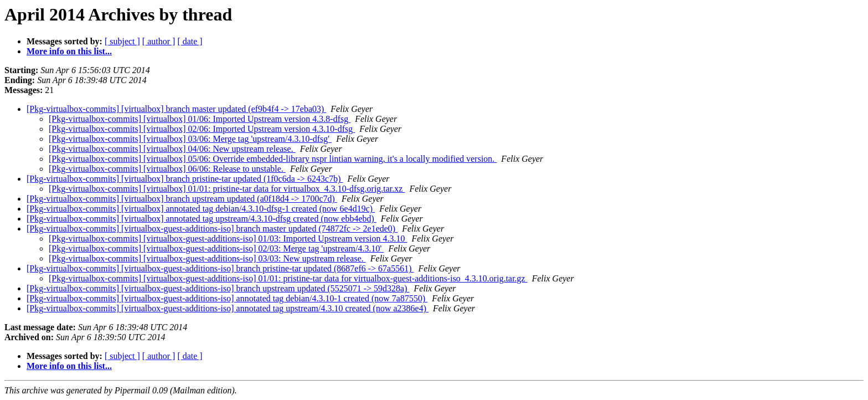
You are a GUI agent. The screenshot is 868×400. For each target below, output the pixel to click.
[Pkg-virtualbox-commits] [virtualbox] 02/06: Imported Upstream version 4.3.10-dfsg (202, 129)
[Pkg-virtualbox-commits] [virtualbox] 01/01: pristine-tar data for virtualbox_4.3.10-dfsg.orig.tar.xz (227, 189)
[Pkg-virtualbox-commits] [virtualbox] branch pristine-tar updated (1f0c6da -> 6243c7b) (185, 179)
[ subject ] (122, 41)
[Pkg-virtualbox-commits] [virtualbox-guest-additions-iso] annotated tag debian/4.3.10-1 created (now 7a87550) (227, 298)
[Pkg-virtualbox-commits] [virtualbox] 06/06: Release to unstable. (167, 169)
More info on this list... (69, 51)
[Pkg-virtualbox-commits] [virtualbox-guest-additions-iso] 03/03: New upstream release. (207, 258)
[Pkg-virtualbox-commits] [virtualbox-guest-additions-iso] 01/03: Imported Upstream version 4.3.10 (228, 239)
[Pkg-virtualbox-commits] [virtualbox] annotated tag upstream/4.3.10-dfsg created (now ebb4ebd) (201, 219)
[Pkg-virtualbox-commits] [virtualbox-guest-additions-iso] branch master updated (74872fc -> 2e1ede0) (212, 229)
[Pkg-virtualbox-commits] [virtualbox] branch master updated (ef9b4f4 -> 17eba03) (176, 109)
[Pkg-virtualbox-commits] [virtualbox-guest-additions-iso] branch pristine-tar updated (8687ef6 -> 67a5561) (220, 268)
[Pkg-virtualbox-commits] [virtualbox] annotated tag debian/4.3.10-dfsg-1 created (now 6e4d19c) (201, 209)
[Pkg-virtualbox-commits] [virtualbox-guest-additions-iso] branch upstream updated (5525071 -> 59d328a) (218, 288)
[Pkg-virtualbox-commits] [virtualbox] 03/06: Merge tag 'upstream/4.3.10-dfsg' (190, 139)
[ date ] (190, 41)
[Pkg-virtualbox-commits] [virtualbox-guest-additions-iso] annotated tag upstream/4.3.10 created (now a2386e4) (228, 308)
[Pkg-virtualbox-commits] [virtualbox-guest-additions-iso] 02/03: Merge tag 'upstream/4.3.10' (216, 248)
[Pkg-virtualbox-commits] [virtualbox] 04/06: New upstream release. (172, 149)
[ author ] (159, 41)
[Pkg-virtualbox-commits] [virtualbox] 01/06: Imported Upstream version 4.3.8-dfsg (200, 119)
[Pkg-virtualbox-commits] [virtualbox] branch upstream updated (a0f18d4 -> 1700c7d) (182, 199)
